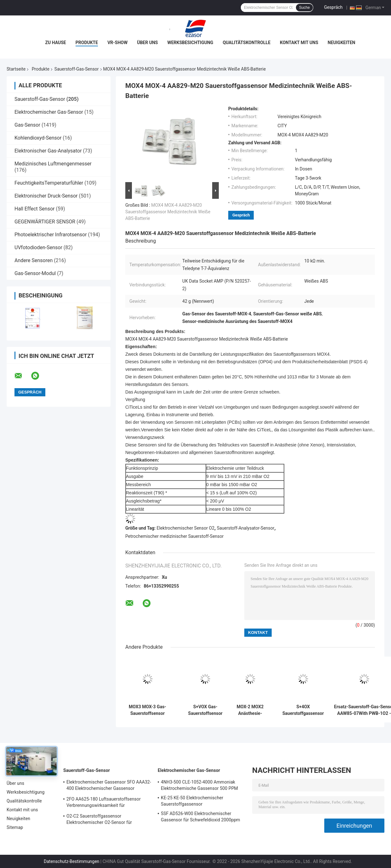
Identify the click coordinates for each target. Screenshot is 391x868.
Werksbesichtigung (190, 43)
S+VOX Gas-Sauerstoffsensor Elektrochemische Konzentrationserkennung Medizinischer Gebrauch (205, 710)
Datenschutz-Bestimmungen (71, 861)
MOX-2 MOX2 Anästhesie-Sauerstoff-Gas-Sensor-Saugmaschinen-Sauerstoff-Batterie (250, 710)
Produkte (87, 43)
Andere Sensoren (34, 260)
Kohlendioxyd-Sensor (38, 138)
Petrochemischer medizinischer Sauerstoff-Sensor (174, 536)
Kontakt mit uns (299, 43)
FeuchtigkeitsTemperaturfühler (49, 183)
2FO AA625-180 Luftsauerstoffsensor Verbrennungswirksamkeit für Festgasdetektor (104, 803)
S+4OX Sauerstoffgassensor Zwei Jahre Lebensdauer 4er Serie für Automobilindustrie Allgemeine (303, 710)
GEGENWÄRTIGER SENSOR (45, 222)
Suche (304, 8)
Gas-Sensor (27, 125)
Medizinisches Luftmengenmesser (53, 164)
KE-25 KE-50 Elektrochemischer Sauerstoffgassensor (192, 801)
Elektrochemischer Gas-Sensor (49, 112)
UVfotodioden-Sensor (38, 247)
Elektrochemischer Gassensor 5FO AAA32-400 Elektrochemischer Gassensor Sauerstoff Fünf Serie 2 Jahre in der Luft (109, 786)
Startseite (16, 69)
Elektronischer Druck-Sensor (46, 196)
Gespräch (333, 7)
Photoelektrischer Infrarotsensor (51, 235)
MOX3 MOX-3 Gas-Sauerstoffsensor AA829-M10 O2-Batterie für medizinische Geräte (147, 710)
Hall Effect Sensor (34, 209)
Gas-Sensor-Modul (35, 273)
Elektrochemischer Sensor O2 (186, 528)
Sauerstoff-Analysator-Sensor (246, 528)
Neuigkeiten (342, 43)
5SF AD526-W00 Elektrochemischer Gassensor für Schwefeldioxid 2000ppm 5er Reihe (201, 818)
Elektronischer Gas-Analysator (48, 151)
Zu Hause (56, 43)
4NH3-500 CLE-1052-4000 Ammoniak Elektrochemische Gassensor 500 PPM (199, 785)
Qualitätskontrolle (246, 43)
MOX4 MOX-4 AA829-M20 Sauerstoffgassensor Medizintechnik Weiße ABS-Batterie (168, 212)
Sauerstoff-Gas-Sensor (77, 69)
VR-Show (117, 43)
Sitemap (15, 827)
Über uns (147, 43)
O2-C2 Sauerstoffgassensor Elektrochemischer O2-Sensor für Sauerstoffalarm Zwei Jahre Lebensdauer (107, 820)
